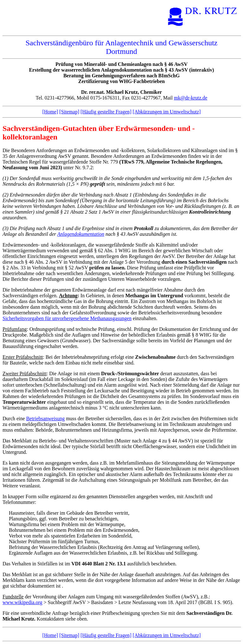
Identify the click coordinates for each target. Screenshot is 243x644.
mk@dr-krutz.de (191, 98)
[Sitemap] (69, 112)
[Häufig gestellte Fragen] (106, 112)
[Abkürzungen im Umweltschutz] (167, 112)
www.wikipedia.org (22, 602)
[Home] (50, 112)
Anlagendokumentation (81, 234)
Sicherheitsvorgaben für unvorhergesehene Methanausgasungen (67, 318)
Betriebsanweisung (46, 419)
